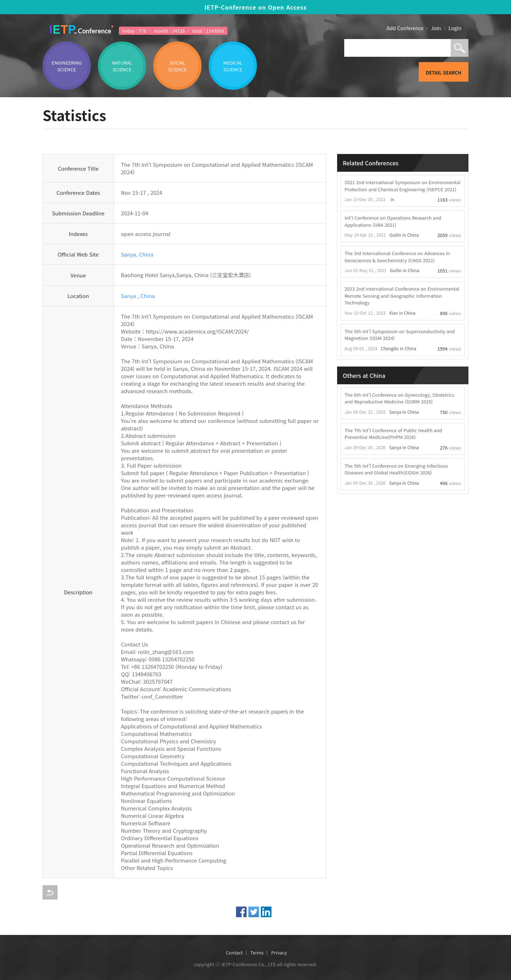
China (148, 296)
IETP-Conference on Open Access (255, 7)
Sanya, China (137, 254)
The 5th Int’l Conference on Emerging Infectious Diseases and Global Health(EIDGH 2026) (396, 469)
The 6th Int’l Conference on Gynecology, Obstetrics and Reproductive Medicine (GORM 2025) (399, 398)
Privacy (279, 953)
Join (436, 28)
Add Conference (405, 28)
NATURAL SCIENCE (122, 66)
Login (455, 28)
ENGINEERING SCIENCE (67, 66)
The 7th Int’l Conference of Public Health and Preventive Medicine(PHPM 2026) (393, 434)
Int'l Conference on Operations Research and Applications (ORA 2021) (393, 221)
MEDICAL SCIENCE (233, 66)
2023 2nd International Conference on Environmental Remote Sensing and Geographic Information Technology (402, 296)
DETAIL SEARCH (444, 73)
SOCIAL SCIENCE (178, 66)
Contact (234, 953)
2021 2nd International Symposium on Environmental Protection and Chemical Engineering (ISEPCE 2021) (402, 186)
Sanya (128, 296)
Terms (257, 953)
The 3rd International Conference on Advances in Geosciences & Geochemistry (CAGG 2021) (397, 257)
